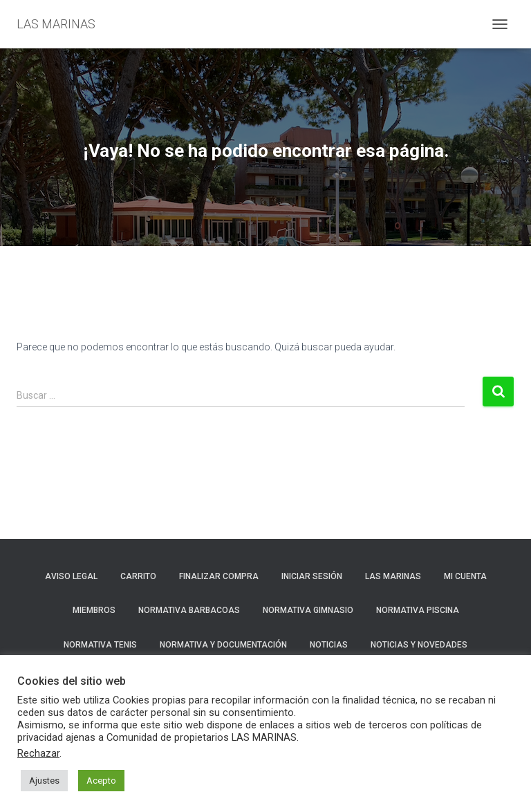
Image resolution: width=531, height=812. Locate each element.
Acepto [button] (101, 781)
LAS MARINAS (393, 576)
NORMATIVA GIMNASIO (308, 610)
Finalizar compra (219, 576)
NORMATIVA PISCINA (418, 610)
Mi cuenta (465, 576)
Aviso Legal (71, 576)
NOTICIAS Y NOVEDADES (419, 645)
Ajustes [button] (44, 781)
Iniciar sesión (312, 576)
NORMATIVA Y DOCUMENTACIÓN (223, 645)
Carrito (138, 576)
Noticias (329, 645)
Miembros (94, 610)
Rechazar (38, 753)
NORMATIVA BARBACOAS (189, 610)
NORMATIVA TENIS (100, 645)
